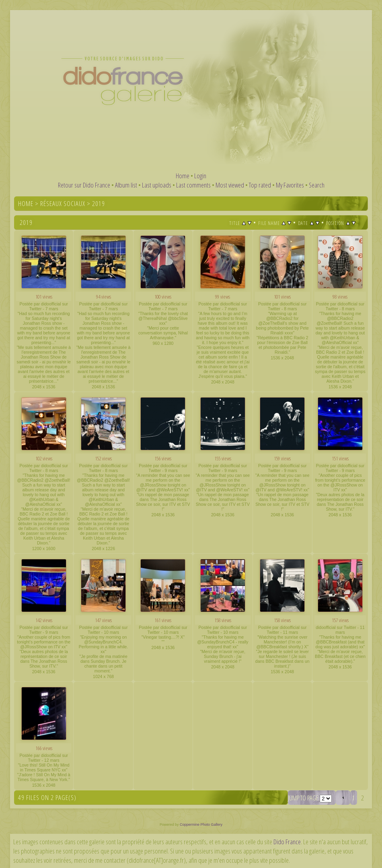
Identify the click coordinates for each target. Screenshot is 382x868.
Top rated (260, 185)
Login (200, 176)
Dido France (287, 842)
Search (317, 185)
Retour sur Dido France (84, 185)
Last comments (193, 185)
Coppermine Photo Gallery (201, 825)
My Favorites (290, 185)
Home (183, 176)
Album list (126, 185)
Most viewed (230, 185)
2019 (99, 203)
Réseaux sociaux (63, 203)
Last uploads (157, 185)
